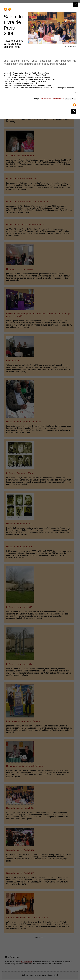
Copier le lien (70, 99)
